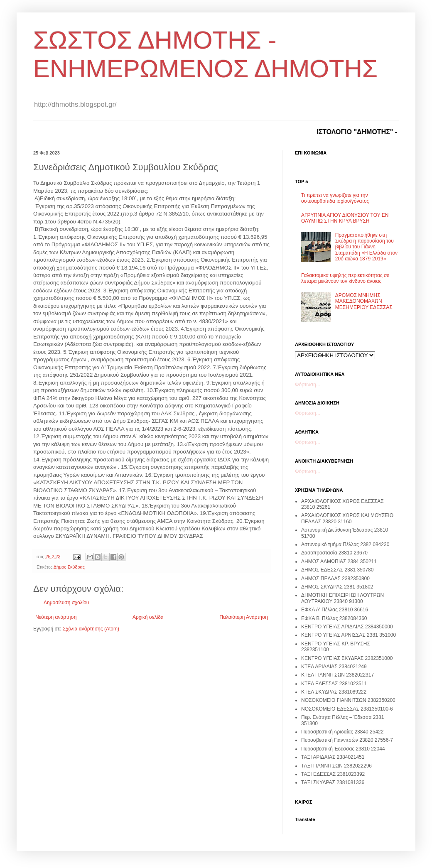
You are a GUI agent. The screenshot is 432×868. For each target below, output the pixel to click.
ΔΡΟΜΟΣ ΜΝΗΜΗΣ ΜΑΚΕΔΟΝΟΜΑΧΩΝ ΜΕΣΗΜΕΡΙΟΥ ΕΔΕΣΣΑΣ (364, 301)
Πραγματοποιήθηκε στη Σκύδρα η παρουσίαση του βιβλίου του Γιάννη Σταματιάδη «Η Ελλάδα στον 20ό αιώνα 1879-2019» (366, 247)
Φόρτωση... (308, 385)
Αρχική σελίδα (148, 617)
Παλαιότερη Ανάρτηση (244, 617)
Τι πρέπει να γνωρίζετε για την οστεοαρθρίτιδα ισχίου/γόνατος (335, 198)
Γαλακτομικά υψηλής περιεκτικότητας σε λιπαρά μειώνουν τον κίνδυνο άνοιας (345, 278)
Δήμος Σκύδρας (69, 567)
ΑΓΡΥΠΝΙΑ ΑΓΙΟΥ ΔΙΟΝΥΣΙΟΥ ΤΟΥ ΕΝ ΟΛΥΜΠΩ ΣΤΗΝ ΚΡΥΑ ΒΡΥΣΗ (345, 218)
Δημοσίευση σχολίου (66, 603)
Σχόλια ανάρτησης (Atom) (91, 629)
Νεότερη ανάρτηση (56, 617)
